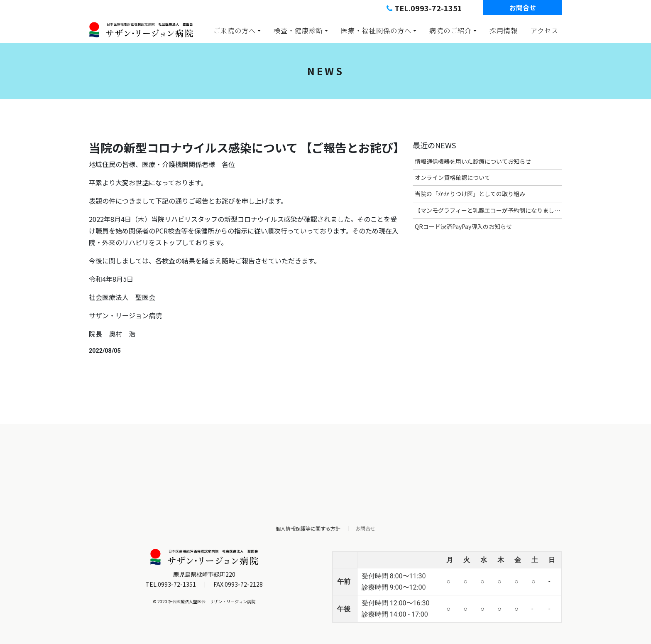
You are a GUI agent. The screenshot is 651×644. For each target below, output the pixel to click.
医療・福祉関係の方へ (376, 30)
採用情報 (504, 30)
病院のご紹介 (450, 30)
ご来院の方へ (235, 30)
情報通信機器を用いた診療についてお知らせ (473, 161)
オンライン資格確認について (453, 177)
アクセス (545, 30)
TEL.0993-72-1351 (424, 8)
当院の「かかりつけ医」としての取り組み (470, 194)
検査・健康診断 (298, 30)
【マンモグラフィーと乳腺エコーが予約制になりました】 (488, 210)
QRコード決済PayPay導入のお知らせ (463, 226)
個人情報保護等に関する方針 (308, 528)
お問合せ (523, 7)
